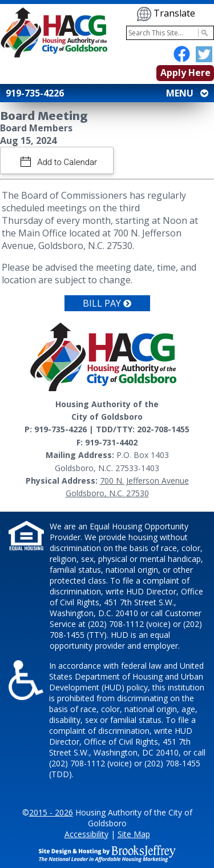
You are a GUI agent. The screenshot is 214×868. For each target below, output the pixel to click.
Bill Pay (107, 303)
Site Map (134, 834)
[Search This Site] (170, 33)
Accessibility (86, 834)
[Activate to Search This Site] (203, 33)
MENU (186, 93)
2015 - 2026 (51, 812)
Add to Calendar (66, 162)
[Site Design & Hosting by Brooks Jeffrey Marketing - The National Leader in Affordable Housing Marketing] (107, 853)
